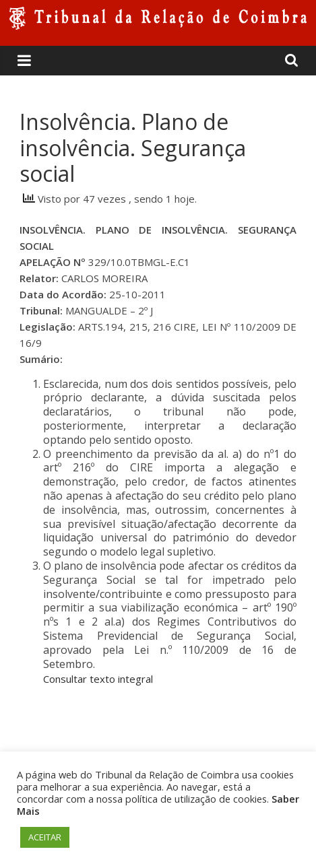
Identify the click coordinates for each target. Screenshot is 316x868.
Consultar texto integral (98, 679)
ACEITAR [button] (45, 837)
